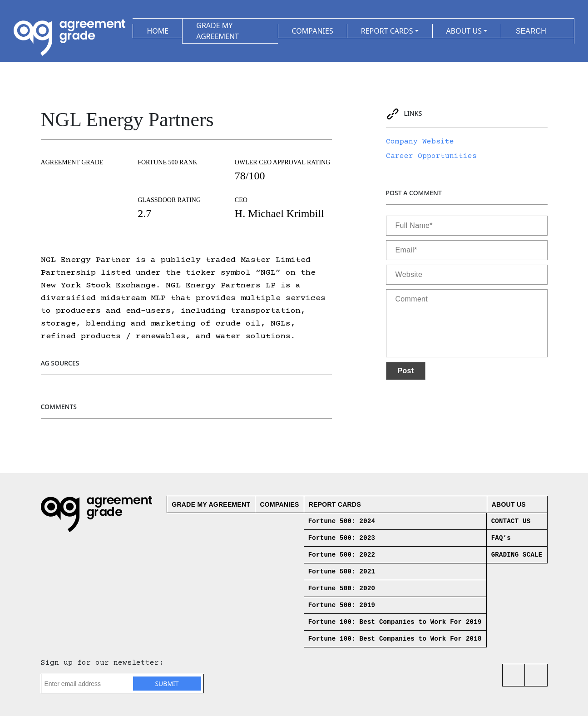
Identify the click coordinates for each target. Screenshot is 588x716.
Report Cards (335, 504)
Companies (279, 504)
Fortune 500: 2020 (342, 588)
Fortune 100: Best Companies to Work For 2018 (395, 639)
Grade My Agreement (211, 504)
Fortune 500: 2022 (342, 555)
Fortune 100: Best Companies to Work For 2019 (395, 622)
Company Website (420, 142)
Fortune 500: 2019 (342, 605)
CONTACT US (511, 521)
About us (509, 504)
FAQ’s (501, 538)
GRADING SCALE (517, 555)
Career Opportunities (431, 156)
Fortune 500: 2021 (342, 572)
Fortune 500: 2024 (342, 521)
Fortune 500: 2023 (342, 538)
